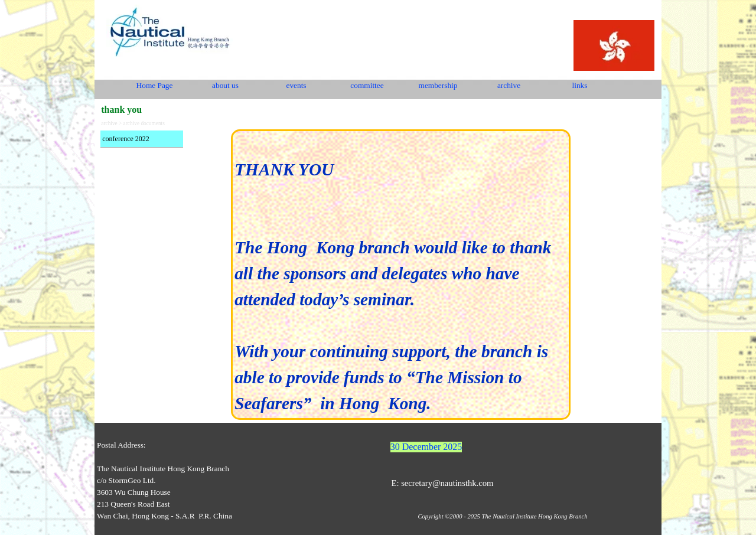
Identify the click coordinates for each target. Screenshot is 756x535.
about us (225, 85)
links (580, 85)
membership (438, 85)
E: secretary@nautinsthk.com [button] (442, 483)
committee (367, 85)
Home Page (155, 85)
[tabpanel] (401, 275)
